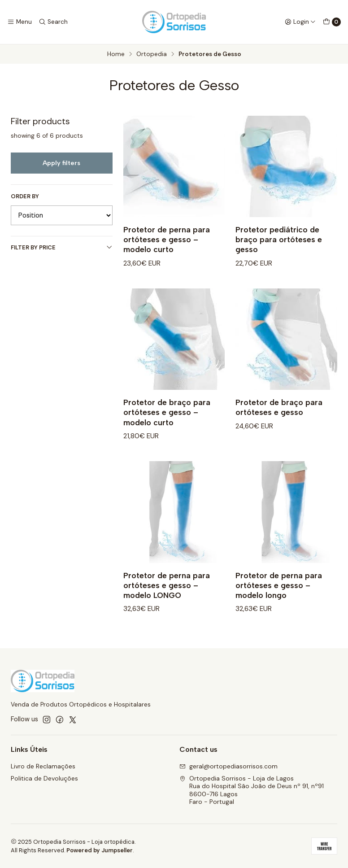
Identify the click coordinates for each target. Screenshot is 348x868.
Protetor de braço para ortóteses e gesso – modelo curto (167, 419)
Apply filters (61, 163)
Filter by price (62, 247)
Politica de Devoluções (44, 778)
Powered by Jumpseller (100, 850)
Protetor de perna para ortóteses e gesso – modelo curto (167, 239)
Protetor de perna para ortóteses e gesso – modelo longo (279, 592)
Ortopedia (152, 54)
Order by (25, 196)
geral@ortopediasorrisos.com (228, 766)
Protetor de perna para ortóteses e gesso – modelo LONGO (167, 592)
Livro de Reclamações (43, 766)
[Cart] (332, 22)
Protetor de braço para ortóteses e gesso (279, 414)
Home (116, 54)
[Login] (300, 22)
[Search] (53, 22)
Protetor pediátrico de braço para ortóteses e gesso (279, 239)
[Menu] (20, 22)
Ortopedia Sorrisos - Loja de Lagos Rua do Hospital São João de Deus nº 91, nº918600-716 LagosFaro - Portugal (252, 790)
